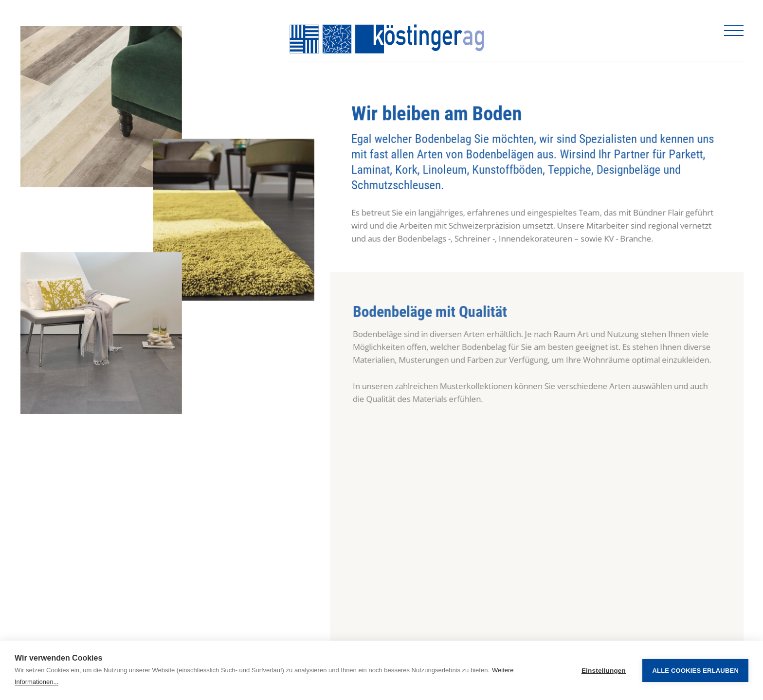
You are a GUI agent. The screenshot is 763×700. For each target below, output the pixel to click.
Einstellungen (604, 671)
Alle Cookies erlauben (695, 671)
